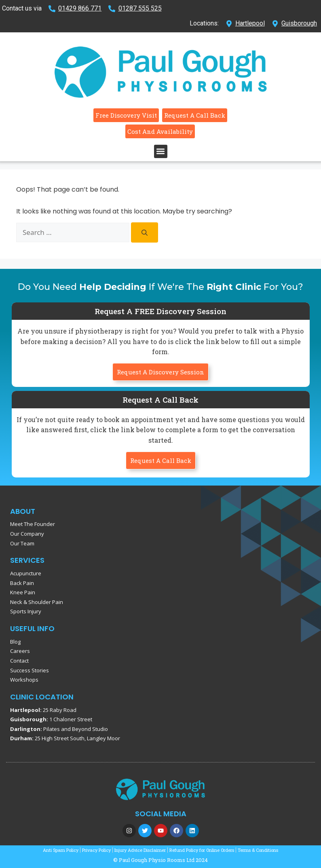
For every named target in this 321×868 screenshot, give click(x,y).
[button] (161, 151)
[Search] (145, 232)
